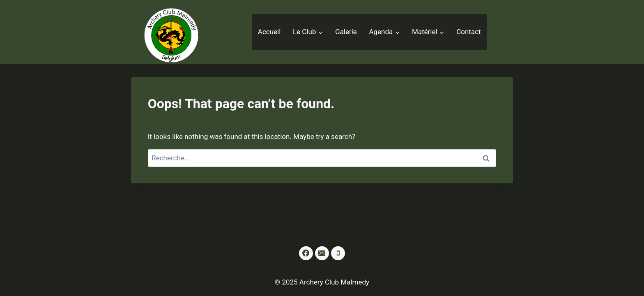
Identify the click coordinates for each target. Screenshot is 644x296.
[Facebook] (306, 253)
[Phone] (338, 253)
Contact (468, 32)
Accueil (269, 32)
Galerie (346, 32)
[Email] (322, 253)
